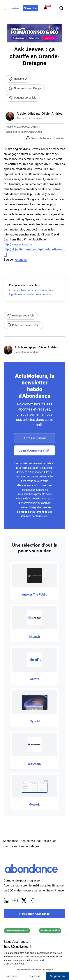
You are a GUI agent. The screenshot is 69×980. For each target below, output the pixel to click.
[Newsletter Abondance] (34, 914)
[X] (24, 901)
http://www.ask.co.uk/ (18, 244)
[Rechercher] (61, 8)
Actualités (27, 841)
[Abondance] (15, 8)
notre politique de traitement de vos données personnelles (34, 512)
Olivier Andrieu (52, 114)
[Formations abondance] (45, 8)
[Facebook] (33, 901)
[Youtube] (15, 901)
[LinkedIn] (6, 901)
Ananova (21, 260)
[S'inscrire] (30, 8)
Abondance (10, 841)
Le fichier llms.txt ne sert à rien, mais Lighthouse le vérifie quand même (32, 292)
